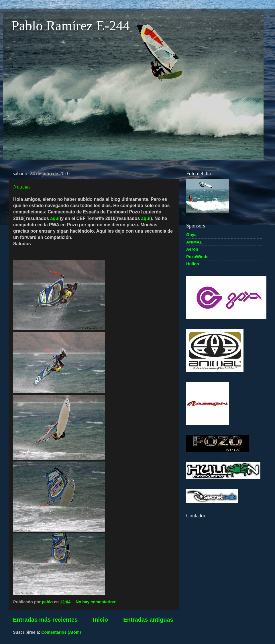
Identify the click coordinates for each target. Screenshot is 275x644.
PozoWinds (197, 257)
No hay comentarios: (97, 602)
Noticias (22, 187)
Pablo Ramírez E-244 (71, 26)
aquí (55, 218)
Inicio (100, 620)
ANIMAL (194, 242)
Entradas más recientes (45, 620)
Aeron (192, 249)
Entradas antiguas (148, 620)
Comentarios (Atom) (61, 632)
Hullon (193, 264)
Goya (191, 235)
